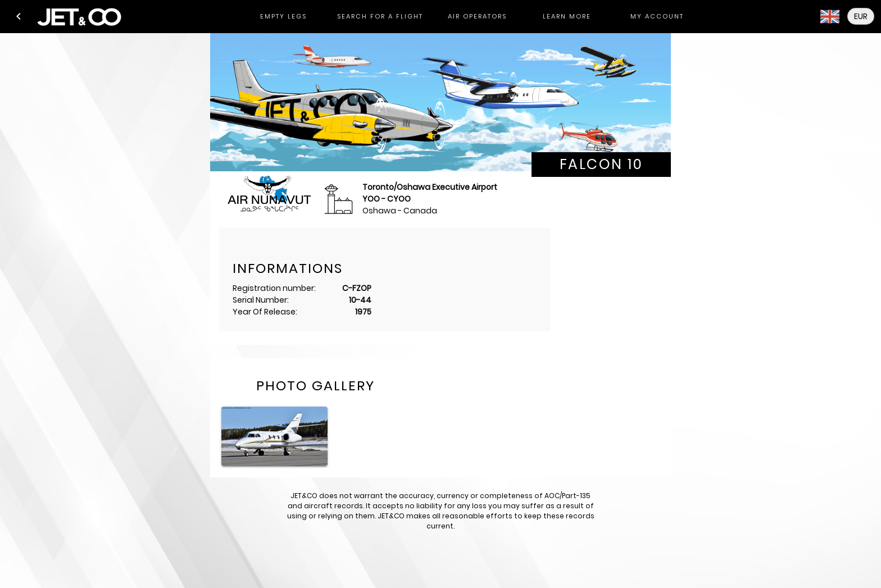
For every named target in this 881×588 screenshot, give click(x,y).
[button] (19, 16)
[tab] (283, 17)
